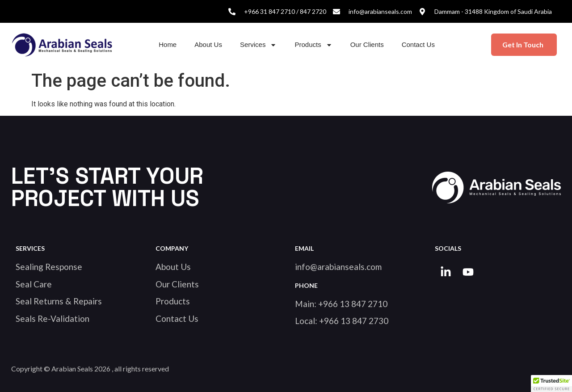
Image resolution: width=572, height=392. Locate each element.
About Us (208, 44)
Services (259, 45)
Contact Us (418, 44)
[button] (551, 384)
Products (313, 45)
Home (168, 44)
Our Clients (367, 44)
